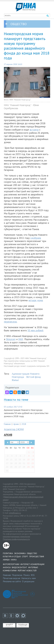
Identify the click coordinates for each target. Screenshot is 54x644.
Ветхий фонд (34, 377)
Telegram (11, 339)
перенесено (10, 322)
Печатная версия (12, 578)
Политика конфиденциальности (16, 539)
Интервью (33, 567)
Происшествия (37, 557)
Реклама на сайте (12, 581)
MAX (21, 339)
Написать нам (29, 578)
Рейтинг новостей (27, 571)
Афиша (6, 560)
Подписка (17, 575)
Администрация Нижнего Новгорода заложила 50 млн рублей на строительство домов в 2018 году (26, 413)
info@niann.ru (15, 513)
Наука (14, 560)
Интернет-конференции (32, 564)
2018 (24, 424)
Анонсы (7, 567)
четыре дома (36, 300)
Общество (32, 553)
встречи (34, 130)
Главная (7, 424)
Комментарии (10, 571)
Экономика (20, 553)
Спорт (25, 557)
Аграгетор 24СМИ (14, 429)
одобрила (36, 238)
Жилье (15, 380)
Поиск (26, 575)
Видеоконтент (19, 567)
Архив (16, 424)
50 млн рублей (35, 330)
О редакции (28, 581)
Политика (8, 553)
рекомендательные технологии (16, 536)
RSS (33, 575)
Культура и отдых (12, 557)
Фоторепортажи (11, 564)
